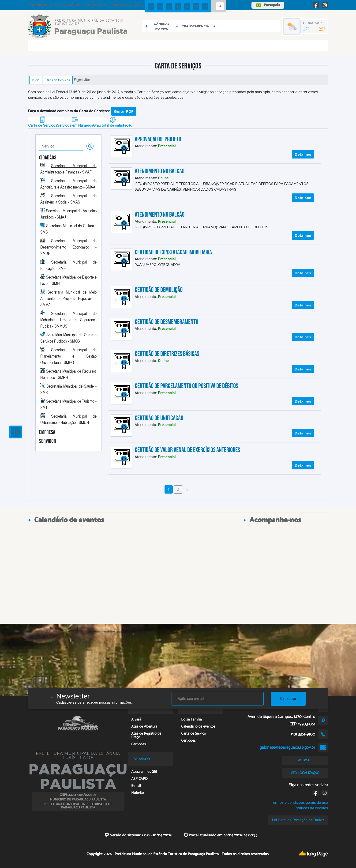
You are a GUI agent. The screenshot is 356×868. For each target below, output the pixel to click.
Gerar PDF (124, 111)
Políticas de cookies (311, 808)
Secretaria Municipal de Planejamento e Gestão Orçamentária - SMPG (68, 356)
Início (36, 80)
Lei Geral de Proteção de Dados (298, 820)
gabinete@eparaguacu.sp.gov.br (287, 747)
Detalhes (303, 154)
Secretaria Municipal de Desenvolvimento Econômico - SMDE (68, 247)
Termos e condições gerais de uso (299, 802)
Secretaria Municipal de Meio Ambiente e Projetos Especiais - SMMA (68, 298)
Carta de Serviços (58, 80)
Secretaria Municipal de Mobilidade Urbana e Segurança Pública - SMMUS (68, 320)
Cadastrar (288, 699)
